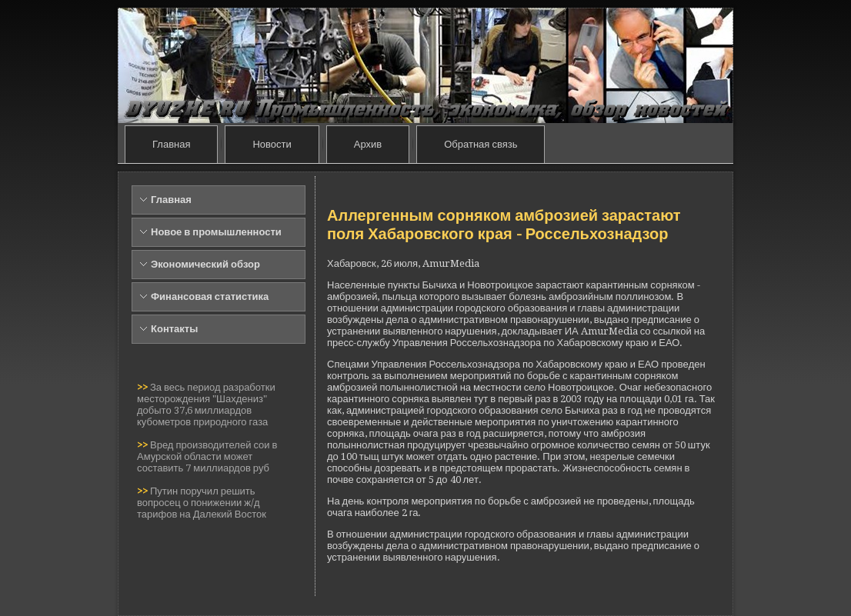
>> (144, 387)
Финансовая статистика (210, 296)
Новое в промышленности (216, 232)
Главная (171, 144)
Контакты (174, 329)
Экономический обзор (205, 264)
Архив (368, 144)
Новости (272, 144)
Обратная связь (481, 144)
